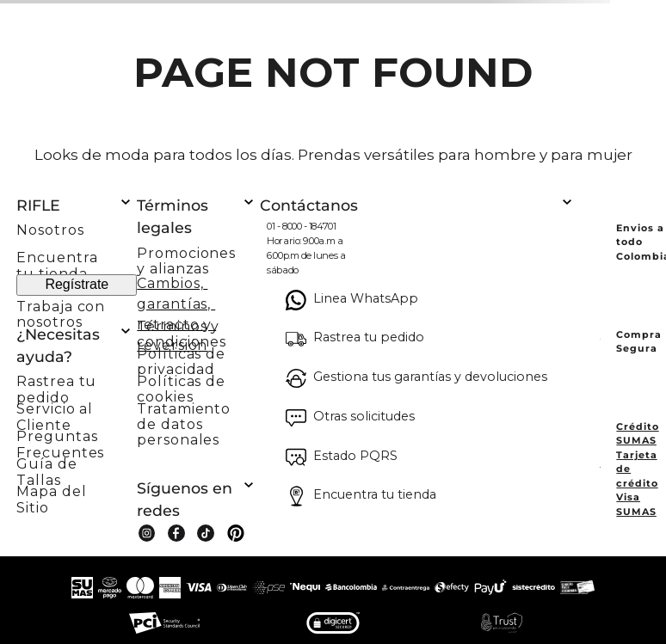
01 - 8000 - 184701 (301, 226)
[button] (77, 384)
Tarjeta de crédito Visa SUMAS (637, 483)
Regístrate (77, 284)
